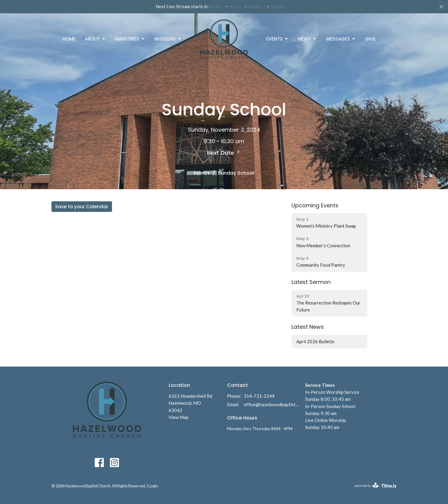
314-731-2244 (259, 396)
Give (370, 39)
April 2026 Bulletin (315, 341)
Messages (341, 39)
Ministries (130, 39)
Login (153, 486)
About (95, 39)
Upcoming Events (315, 205)
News (307, 39)
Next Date (224, 153)
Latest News (308, 327)
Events (277, 39)
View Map (179, 417)
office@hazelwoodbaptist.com (271, 404)
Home (69, 39)
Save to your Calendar (82, 207)
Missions (168, 39)
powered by (376, 486)
